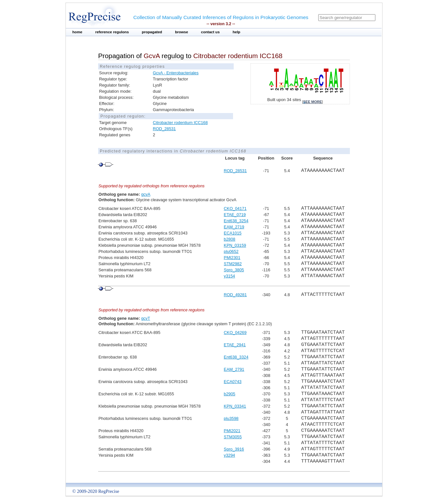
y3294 (229, 455)
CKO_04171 (235, 208)
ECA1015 (233, 233)
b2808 (229, 239)
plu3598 (231, 418)
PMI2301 (232, 258)
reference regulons (112, 32)
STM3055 (233, 437)
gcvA (146, 194)
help (237, 32)
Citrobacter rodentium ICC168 (180, 123)
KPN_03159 (235, 245)
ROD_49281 (235, 295)
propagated (152, 32)
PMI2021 (232, 431)
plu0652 (231, 251)
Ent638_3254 (236, 221)
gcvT (146, 318)
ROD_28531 (164, 129)
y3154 (229, 276)
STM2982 (233, 264)
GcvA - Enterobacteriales (176, 73)
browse (182, 32)
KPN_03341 (235, 406)
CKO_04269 (235, 333)
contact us (210, 32)
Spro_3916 (234, 449)
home (77, 32)
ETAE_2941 (235, 345)
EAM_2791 (234, 369)
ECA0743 (233, 382)
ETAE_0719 (235, 215)
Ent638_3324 (236, 357)
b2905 (229, 394)
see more (312, 102)
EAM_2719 (234, 227)
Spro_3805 (234, 270)
